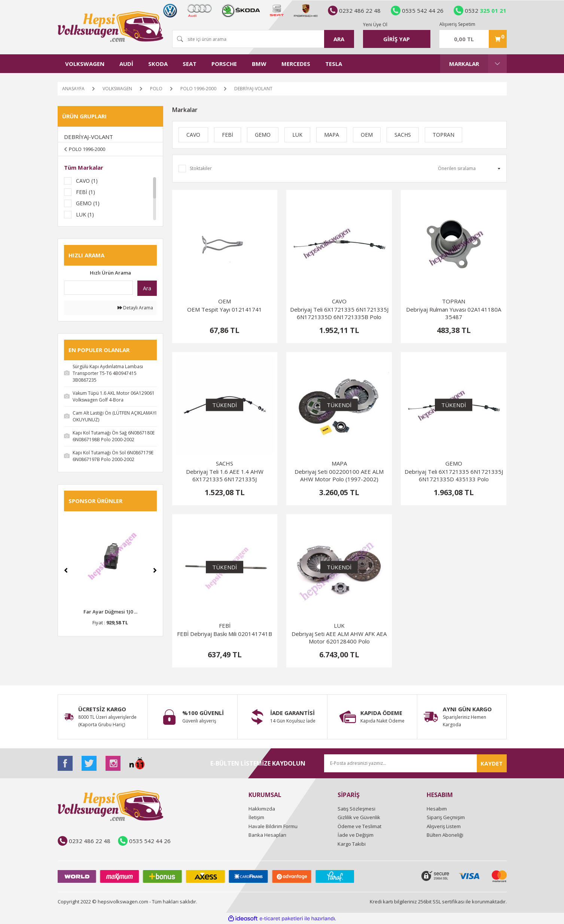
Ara (147, 288)
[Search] (263, 39)
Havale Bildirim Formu (273, 826)
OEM (225, 301)
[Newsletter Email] (415, 763)
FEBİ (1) (86, 192)
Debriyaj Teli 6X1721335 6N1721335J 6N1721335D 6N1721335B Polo (339, 313)
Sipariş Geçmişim (446, 817)
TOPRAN (454, 301)
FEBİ (225, 625)
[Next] (155, 570)
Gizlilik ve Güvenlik (359, 817)
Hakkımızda (262, 809)
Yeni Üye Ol (375, 25)
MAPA (339, 463)
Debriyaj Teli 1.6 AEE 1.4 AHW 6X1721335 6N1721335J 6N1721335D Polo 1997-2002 (225, 475)
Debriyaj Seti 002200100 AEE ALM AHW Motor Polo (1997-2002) (339, 475)
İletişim (256, 817)
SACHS (225, 463)
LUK (339, 625)
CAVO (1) (87, 181)
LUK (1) (85, 214)
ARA (339, 39)
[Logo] (110, 27)
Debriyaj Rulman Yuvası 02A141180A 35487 (454, 313)
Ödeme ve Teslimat (359, 826)
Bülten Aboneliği (445, 835)
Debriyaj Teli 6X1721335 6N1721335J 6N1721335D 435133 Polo (454, 475)
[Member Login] (397, 39)
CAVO (339, 301)
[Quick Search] (98, 288)
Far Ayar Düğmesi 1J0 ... (110, 612)
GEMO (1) (88, 203)
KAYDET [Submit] (492, 763)
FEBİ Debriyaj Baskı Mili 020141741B (225, 634)
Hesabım (437, 809)
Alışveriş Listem (444, 826)
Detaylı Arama (135, 308)
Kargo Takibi (352, 844)
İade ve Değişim (356, 835)
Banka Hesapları (267, 835)
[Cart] (473, 39)
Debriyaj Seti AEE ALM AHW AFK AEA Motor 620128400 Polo (339, 637)
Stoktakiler (201, 168)
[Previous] (66, 570)
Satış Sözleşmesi (356, 809)
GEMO (454, 463)
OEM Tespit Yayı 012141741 (225, 309)
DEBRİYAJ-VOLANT (253, 89)
